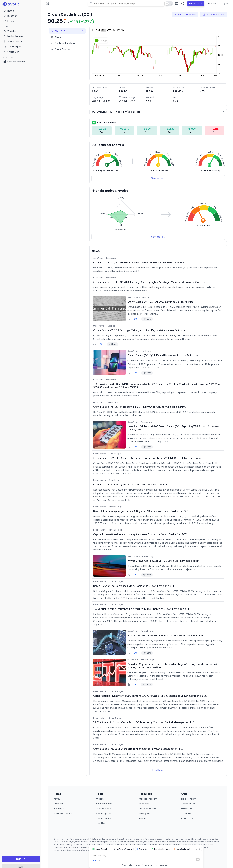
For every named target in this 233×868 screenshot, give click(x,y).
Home (9, 11)
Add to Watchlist (185, 15)
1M (93, 30)
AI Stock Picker (104, 809)
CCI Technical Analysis (108, 145)
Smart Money (104, 818)
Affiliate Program (148, 799)
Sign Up (21, 859)
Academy (144, 804)
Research (10, 21)
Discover (10, 16)
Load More (158, 770)
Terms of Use (188, 804)
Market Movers (104, 804)
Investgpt (59, 809)
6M (103, 30)
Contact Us (187, 818)
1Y (114, 30)
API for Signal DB (147, 809)
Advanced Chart (214, 15)
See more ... (158, 178)
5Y (123, 30)
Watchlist (101, 799)
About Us (186, 814)
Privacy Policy (188, 799)
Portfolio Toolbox (14, 62)
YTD (109, 30)
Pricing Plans (196, 4)
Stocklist (101, 823)
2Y (118, 30)
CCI (136, 319)
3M (98, 30)
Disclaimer (187, 809)
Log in (225, 4)
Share (147, 319)
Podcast (143, 818)
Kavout (58, 799)
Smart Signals (104, 814)
